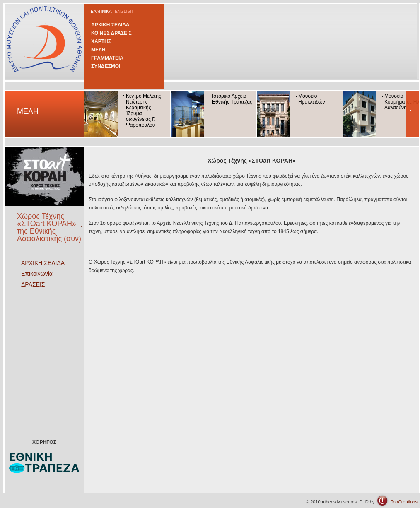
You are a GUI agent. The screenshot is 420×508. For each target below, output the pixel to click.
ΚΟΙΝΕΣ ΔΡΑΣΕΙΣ (111, 33)
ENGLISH (124, 11)
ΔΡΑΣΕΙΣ (33, 284)
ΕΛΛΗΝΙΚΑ (101, 11)
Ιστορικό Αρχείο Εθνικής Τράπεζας (232, 99)
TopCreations (404, 502)
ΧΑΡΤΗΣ (101, 41)
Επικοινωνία (37, 274)
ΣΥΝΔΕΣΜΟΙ (106, 66)
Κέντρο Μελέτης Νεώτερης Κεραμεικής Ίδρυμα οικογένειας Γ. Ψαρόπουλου (144, 111)
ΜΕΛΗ (98, 50)
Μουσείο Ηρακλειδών (312, 99)
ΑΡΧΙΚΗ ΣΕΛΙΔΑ (110, 25)
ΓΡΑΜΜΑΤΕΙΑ (107, 58)
